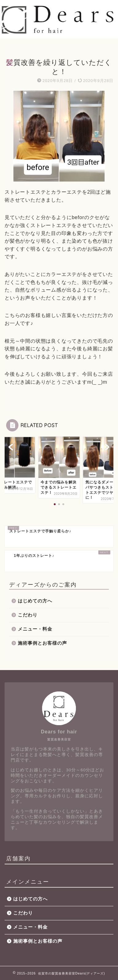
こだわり (28, 615)
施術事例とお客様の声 (42, 643)
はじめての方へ (35, 601)
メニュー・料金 (35, 629)
